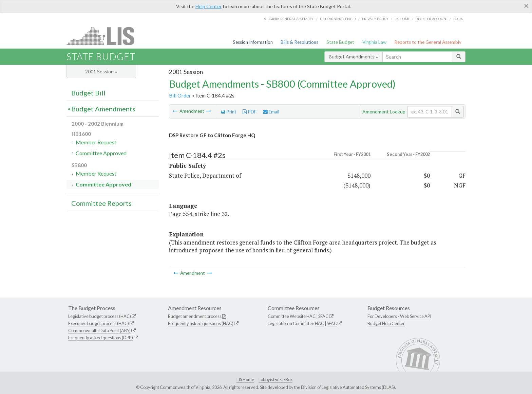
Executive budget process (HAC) (99, 323)
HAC (311, 316)
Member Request (96, 142)
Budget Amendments (354, 57)
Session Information (253, 42)
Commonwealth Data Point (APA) (99, 330)
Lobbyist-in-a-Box (275, 379)
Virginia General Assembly (289, 19)
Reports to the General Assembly (428, 42)
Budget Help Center (386, 323)
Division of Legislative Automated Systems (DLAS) (348, 387)
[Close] (526, 6)
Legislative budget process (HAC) (100, 316)
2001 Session (101, 71)
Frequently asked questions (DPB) (101, 338)
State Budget (340, 42)
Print (229, 112)
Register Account (432, 19)
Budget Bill (88, 93)
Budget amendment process (195, 316)
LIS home (402, 19)
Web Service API (416, 316)
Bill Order (180, 95)
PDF (250, 112)
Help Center (208, 6)
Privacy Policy (375, 19)
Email (271, 112)
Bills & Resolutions (299, 42)
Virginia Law (374, 42)
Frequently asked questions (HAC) (201, 323)
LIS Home (245, 379)
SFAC (323, 316)
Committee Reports (101, 203)
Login (458, 19)
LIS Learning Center (338, 19)
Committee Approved (101, 153)
